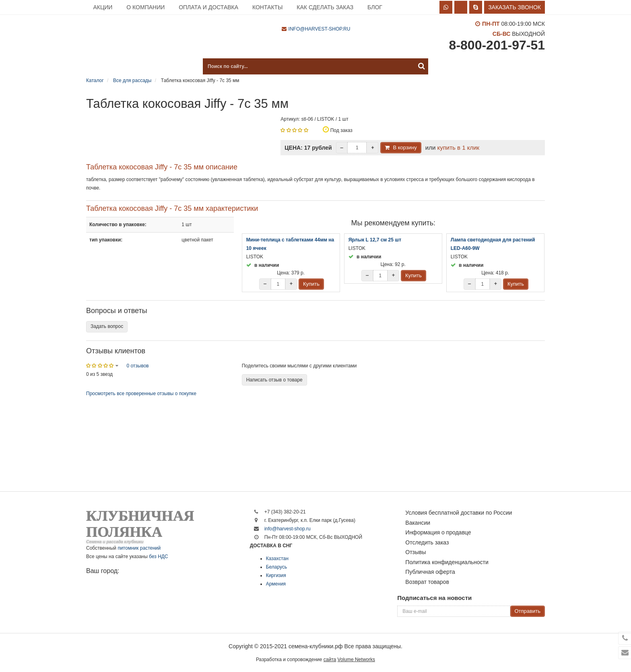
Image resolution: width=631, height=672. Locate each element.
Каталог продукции (126, 66)
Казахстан (277, 559)
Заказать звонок (514, 7)
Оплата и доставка (208, 7)
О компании (145, 7)
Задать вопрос (107, 326)
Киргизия (276, 575)
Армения (276, 584)
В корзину (405, 147)
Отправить (528, 611)
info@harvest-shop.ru (320, 29)
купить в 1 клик (458, 147)
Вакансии (418, 523)
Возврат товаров (427, 582)
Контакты (268, 7)
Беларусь (276, 567)
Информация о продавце (438, 532)
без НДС (158, 557)
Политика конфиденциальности (447, 562)
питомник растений (139, 548)
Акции (103, 7)
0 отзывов (137, 366)
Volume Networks (356, 660)
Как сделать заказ (325, 7)
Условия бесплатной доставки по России (459, 513)
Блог (375, 7)
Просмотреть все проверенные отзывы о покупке (141, 394)
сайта (330, 660)
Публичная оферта (430, 572)
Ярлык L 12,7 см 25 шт (375, 240)
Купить (311, 284)
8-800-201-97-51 (497, 45)
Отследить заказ (427, 542)
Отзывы (416, 552)
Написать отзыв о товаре (274, 380)
